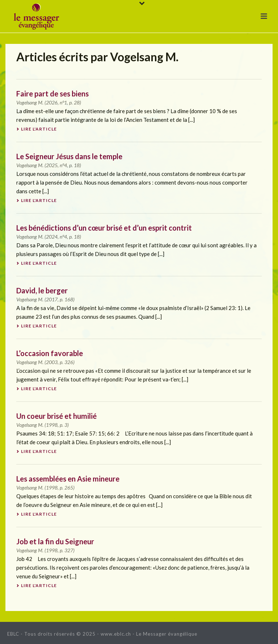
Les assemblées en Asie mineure (68, 479)
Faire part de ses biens (52, 94)
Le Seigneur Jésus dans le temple (69, 156)
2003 (52, 362)
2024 (52, 237)
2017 (52, 299)
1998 (52, 425)
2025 (52, 165)
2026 (52, 102)
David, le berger (42, 290)
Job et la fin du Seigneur (55, 541)
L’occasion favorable (50, 353)
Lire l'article (37, 129)
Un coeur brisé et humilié (56, 416)
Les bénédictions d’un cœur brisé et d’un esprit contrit (104, 228)
